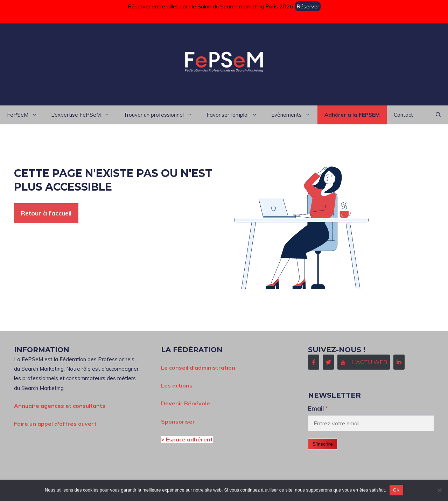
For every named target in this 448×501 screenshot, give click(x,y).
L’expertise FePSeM (84, 115)
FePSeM (26, 115)
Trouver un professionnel (162, 115)
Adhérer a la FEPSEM (352, 115)
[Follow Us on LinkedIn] (399, 362)
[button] (438, 115)
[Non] (439, 490)
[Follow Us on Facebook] (314, 362)
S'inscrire (323, 444)
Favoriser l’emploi (235, 115)
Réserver (308, 6)
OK (396, 490)
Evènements (294, 115)
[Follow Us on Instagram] (364, 362)
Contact (403, 115)
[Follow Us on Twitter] (328, 362)
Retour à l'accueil (46, 213)
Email (316, 408)
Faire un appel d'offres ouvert (55, 424)
